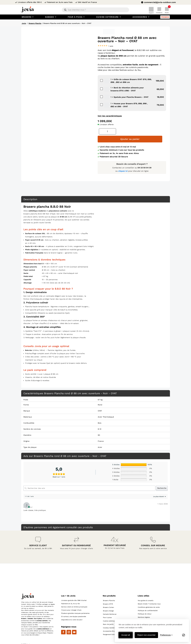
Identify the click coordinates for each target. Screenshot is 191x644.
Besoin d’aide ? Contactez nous (149, 596)
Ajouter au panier (142, 131)
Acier (100, 440)
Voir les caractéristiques (110, 116)
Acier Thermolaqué (106, 409)
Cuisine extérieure (109, 613)
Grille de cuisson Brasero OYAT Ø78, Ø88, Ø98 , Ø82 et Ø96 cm (100, 79)
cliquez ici (123, 163)
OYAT (100, 403)
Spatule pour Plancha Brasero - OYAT (100, 95)
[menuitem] (28, 17)
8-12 (100, 421)
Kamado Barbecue (110, 606)
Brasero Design (108, 603)
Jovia (24, 23)
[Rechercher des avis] (89, 480)
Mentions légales (144, 610)
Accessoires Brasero (110, 623)
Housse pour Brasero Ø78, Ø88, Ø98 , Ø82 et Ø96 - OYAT (100, 103)
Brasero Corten (108, 600)
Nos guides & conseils (146, 593)
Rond (100, 397)
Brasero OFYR (108, 596)
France (101, 433)
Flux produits (143, 616)
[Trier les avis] (159, 489)
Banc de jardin (108, 617)
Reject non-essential (146, 635)
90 (99, 427)
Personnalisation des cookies (148, 613)
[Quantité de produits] (107, 131)
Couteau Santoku (109, 620)
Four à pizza (107, 610)
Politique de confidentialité (148, 603)
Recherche (162, 480)
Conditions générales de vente (149, 600)
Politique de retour (145, 606)
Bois (100, 415)
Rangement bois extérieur (112, 627)
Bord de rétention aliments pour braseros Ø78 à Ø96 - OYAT (100, 87)
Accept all (126, 635)
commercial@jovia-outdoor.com (160, 2)
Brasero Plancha (35, 23)
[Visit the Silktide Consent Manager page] (184, 635)
